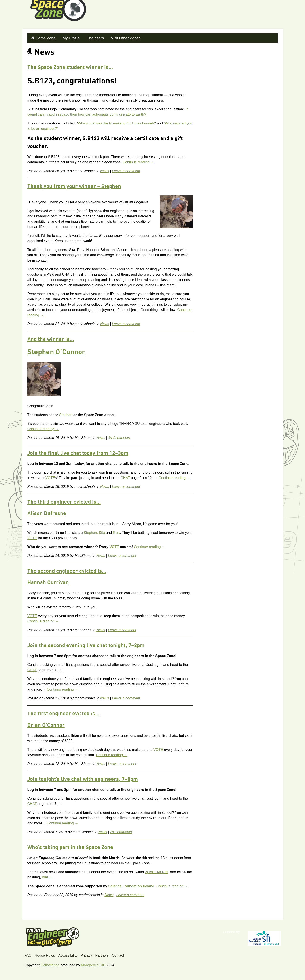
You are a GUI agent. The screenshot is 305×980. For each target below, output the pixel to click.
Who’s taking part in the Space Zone (70, 847)
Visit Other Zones (119, 37)
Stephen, (91, 532)
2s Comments (121, 831)
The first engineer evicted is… (63, 713)
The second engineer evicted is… (67, 570)
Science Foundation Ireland (131, 885)
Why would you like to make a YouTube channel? (116, 122)
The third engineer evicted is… (64, 501)
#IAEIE (47, 876)
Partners (102, 954)
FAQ (28, 954)
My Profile (68, 37)
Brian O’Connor (46, 724)
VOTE (50, 477)
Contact (118, 954)
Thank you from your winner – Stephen (74, 186)
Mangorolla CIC (93, 964)
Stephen (66, 414)
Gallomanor (49, 964)
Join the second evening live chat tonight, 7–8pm (86, 645)
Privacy (86, 954)
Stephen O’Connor (56, 351)
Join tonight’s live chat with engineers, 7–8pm (83, 778)
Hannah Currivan (48, 582)
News (105, 170)
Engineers (91, 37)
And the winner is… (51, 339)
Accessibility (68, 954)
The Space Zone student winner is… (70, 67)
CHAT (125, 477)
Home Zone (44, 37)
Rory (117, 532)
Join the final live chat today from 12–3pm (78, 452)
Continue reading (138, 161)
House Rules (45, 954)
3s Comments (119, 437)
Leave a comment (126, 170)
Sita (102, 532)
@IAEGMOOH (157, 871)
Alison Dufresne (47, 513)
